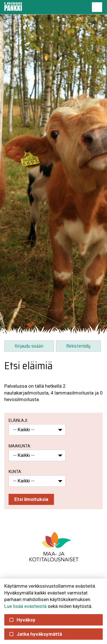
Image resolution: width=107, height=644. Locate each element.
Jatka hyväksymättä (35, 634)
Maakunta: (20, 446)
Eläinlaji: (18, 420)
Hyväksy (22, 620)
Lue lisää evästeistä (25, 606)
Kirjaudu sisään (29, 346)
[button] (97, 7)
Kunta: (15, 472)
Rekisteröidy (78, 346)
